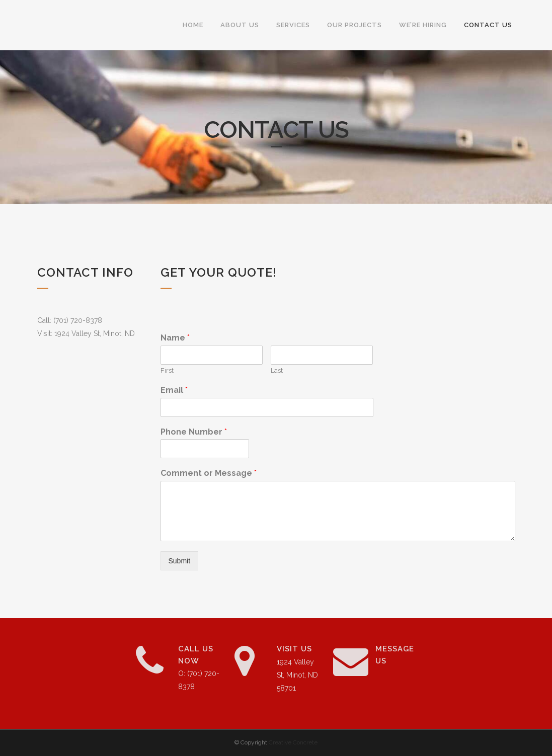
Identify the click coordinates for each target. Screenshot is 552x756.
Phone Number (194, 432)
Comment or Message (209, 473)
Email (174, 390)
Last (277, 370)
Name (175, 338)
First (167, 370)
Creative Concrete (293, 742)
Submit (180, 561)
